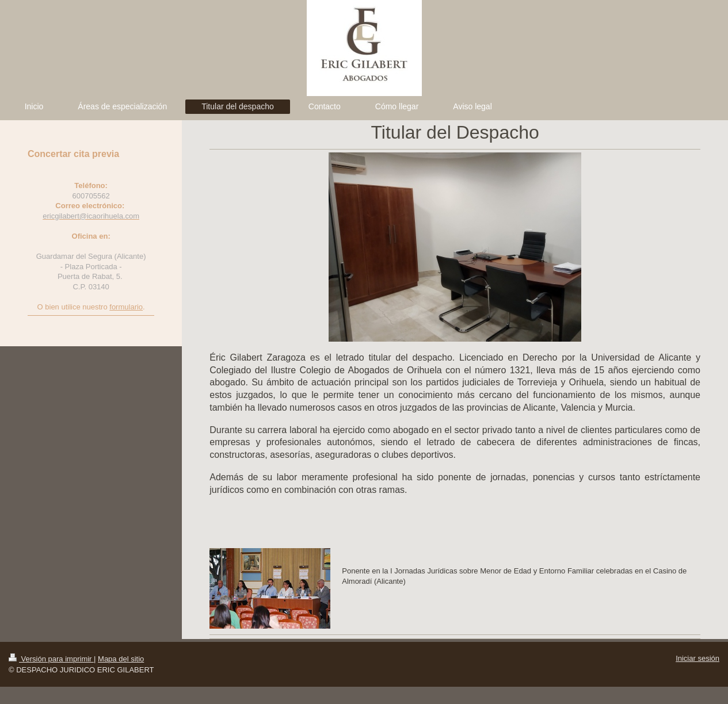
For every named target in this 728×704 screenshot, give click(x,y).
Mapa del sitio (121, 659)
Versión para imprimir (51, 659)
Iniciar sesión (697, 658)
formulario (126, 307)
